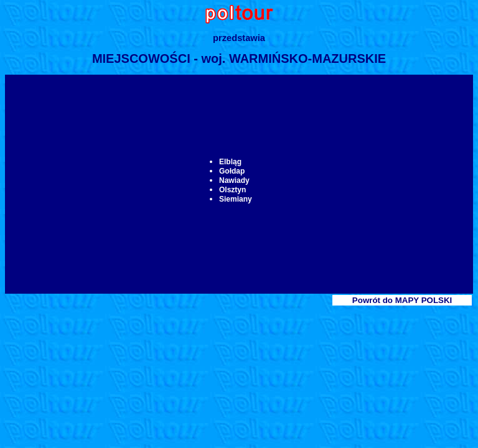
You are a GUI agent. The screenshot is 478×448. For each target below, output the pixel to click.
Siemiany (236, 199)
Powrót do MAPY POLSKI (402, 300)
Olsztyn (232, 190)
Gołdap (232, 171)
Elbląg (230, 162)
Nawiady (234, 180)
